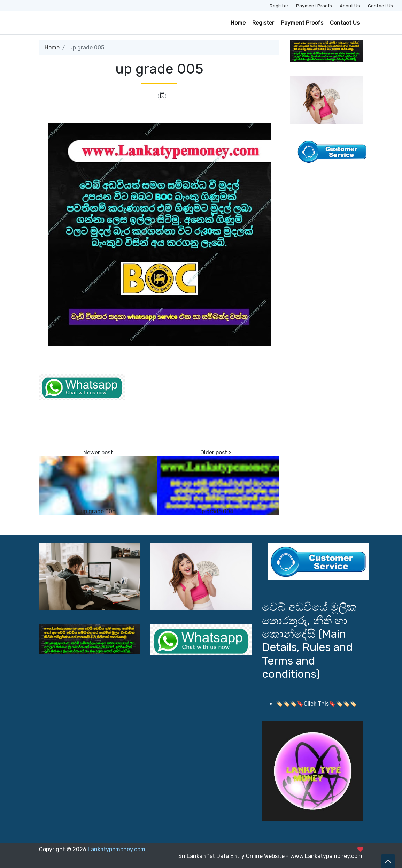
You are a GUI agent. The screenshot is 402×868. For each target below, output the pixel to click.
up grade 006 (98, 511)
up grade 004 (216, 511)
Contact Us (380, 6)
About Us (350, 6)
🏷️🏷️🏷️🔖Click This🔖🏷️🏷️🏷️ (316, 704)
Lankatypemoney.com (117, 849)
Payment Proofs (314, 6)
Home (238, 23)
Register (279, 6)
